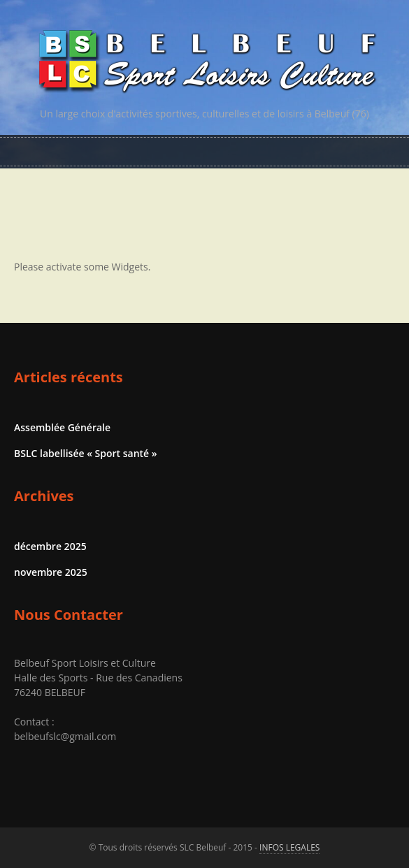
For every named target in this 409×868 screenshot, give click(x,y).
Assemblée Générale (62, 427)
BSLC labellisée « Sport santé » (86, 453)
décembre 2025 (50, 546)
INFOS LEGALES (289, 847)
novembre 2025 (51, 572)
